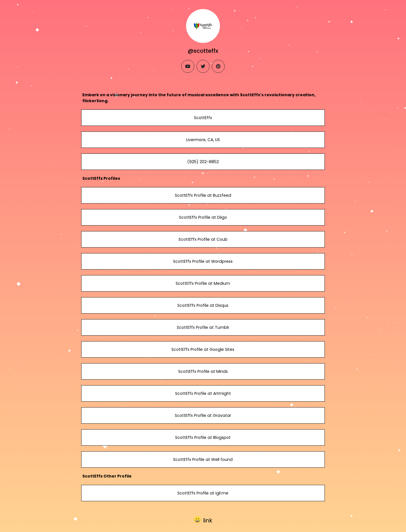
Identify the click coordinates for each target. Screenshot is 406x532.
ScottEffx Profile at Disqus (203, 305)
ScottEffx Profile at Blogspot (203, 437)
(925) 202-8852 (203, 162)
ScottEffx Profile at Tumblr (203, 327)
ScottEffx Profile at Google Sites (203, 349)
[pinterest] (218, 66)
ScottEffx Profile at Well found (203, 459)
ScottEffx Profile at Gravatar (203, 415)
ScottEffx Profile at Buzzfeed (203, 195)
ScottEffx (203, 118)
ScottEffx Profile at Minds (203, 371)
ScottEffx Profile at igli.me (203, 493)
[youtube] (188, 66)
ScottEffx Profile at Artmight (203, 393)
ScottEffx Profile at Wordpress (203, 261)
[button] (203, 519)
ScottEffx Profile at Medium (203, 283)
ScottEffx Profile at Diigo (203, 217)
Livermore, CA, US (203, 140)
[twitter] (203, 66)
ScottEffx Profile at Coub (203, 239)
